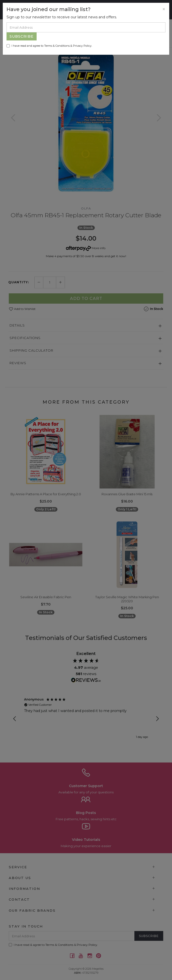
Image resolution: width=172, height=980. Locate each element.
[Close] (164, 9)
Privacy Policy (82, 46)
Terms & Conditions (57, 46)
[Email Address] (86, 27)
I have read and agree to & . (49, 46)
